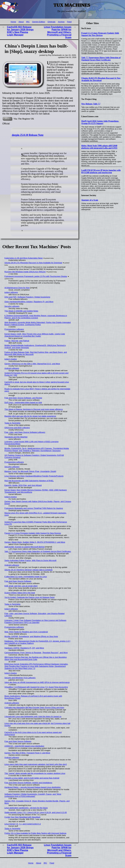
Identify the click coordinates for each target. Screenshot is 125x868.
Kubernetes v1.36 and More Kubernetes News (24, 258)
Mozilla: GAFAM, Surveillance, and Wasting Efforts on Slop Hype (31, 636)
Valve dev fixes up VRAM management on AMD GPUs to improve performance (37, 682)
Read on (7, 119)
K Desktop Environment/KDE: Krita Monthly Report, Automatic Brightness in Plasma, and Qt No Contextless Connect (36, 317)
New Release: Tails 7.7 (91, 104)
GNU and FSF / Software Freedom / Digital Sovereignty (27, 297)
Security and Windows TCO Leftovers (20, 678)
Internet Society (89, 195)
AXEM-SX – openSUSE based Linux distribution (24, 746)
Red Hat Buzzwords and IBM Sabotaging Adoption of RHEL (29, 481)
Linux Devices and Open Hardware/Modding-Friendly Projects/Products (34, 476)
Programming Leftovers (14, 329)
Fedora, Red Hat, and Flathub (17, 341)
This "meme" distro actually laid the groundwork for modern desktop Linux (35, 773)
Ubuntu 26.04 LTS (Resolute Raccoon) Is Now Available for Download (101, 79)
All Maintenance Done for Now (17, 288)
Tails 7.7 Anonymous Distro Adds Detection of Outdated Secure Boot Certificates (101, 59)
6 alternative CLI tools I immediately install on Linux (26, 577)
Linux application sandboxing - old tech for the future (26, 808)
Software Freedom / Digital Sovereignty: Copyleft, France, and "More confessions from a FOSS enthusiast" (33, 795)
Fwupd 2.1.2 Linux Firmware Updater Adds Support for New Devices (100, 34)
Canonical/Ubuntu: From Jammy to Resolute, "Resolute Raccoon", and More (36, 653)
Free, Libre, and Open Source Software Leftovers (25, 432)
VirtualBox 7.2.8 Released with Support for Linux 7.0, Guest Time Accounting (36, 687)
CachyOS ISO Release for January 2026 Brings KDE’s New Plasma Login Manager (20, 31)
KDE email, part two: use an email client (21, 586)
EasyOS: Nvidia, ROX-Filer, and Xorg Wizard (23, 485)
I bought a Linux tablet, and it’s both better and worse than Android (32, 778)
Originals (51, 22)
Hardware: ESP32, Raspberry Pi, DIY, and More (24, 648)
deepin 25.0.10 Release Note (28, 135)
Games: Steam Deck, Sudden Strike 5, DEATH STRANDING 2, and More (35, 542)
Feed (69, 22)
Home (13, 22)
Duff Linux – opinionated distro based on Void (23, 402)
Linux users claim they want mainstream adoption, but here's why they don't (36, 764)
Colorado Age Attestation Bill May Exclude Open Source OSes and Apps (34, 707)
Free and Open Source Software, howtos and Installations (28, 783)
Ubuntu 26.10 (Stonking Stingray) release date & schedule (29, 570)
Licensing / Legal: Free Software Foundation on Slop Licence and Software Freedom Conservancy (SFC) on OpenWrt (35, 621)
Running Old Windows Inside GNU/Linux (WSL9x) (25, 272)
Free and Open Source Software (18, 581)
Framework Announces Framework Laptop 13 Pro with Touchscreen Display (36, 276)
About (21, 22)
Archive (61, 22)
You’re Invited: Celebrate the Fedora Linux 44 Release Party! (30, 597)
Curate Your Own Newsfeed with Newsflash (23, 817)
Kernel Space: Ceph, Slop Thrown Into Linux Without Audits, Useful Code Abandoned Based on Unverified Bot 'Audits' (35, 335)
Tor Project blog (89, 99)
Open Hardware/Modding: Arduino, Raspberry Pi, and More (29, 302)
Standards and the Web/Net (16, 437)
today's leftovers (11, 292)
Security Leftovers (12, 306)
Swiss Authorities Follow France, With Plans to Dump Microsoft (30, 560)
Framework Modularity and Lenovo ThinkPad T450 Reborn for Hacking (34, 508)
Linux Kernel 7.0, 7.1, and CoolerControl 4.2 (23, 824)
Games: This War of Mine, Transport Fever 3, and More (27, 753)
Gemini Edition (39, 22)
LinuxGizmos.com (90, 116)
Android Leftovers (12, 368)
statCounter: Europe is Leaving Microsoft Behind (25, 547)
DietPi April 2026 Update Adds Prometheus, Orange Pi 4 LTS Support (100, 122)
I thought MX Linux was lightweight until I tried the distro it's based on (33, 717)
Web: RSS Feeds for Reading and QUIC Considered (26, 632)
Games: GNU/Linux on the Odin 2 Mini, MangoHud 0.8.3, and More (32, 364)
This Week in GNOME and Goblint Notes (21, 311)
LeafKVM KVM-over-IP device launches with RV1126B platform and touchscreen (101, 171)
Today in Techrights (12, 423)
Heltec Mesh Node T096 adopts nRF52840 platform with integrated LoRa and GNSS (99, 147)
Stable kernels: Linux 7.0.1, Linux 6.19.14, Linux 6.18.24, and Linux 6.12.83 (36, 812)
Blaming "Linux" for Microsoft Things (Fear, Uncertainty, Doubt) (30, 471)
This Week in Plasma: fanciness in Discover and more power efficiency (34, 409)
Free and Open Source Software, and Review (23, 398)
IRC (28, 22)
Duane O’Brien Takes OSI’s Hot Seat (20, 593)
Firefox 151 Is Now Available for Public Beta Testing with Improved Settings (35, 833)
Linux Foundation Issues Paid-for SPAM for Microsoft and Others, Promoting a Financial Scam (58, 32)
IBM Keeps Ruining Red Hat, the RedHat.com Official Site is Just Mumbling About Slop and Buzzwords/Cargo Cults (36, 658)
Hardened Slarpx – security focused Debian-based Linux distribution (33, 787)
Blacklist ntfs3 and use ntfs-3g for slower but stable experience (30, 416)
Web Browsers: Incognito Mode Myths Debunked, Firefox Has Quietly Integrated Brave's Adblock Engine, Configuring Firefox (38, 323)
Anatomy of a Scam (90, 200)
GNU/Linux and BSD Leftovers (17, 428)
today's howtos (11, 359)
